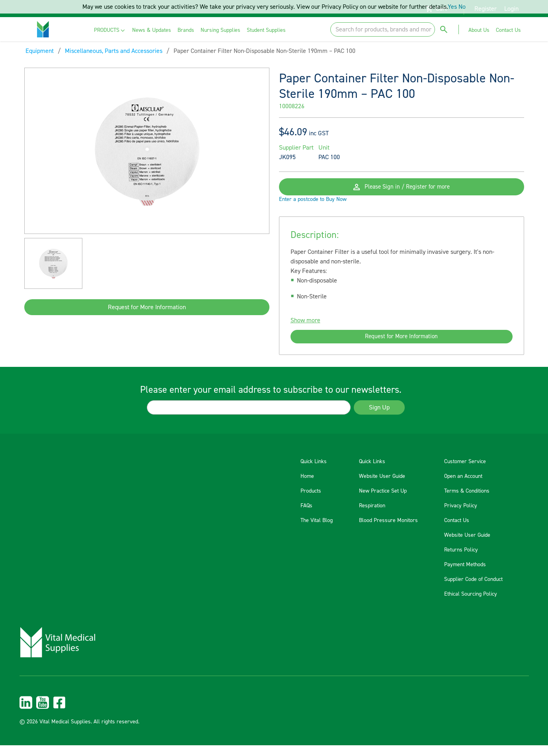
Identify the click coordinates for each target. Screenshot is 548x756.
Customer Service (465, 472)
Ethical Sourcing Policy (471, 605)
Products (311, 502)
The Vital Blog (317, 531)
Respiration (372, 516)
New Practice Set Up (383, 502)
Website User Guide (382, 487)
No (462, 7)
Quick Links (314, 472)
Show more (305, 329)
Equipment (40, 51)
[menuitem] (110, 30)
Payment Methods (465, 575)
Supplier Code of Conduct (473, 590)
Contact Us (457, 531)
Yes (452, 7)
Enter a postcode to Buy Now (313, 208)
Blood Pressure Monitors (388, 531)
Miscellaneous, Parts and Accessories (114, 51)
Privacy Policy (461, 516)
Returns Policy (461, 561)
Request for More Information (147, 307)
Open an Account (463, 487)
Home (307, 487)
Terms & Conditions (467, 502)
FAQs (306, 516)
